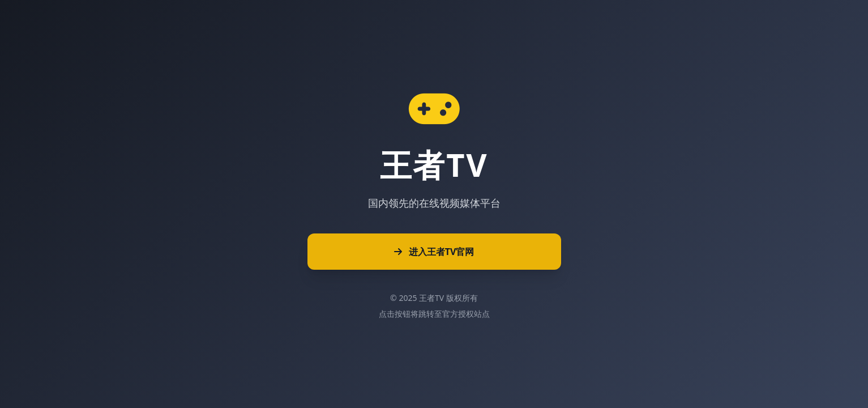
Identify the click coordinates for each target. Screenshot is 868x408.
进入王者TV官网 (434, 252)
